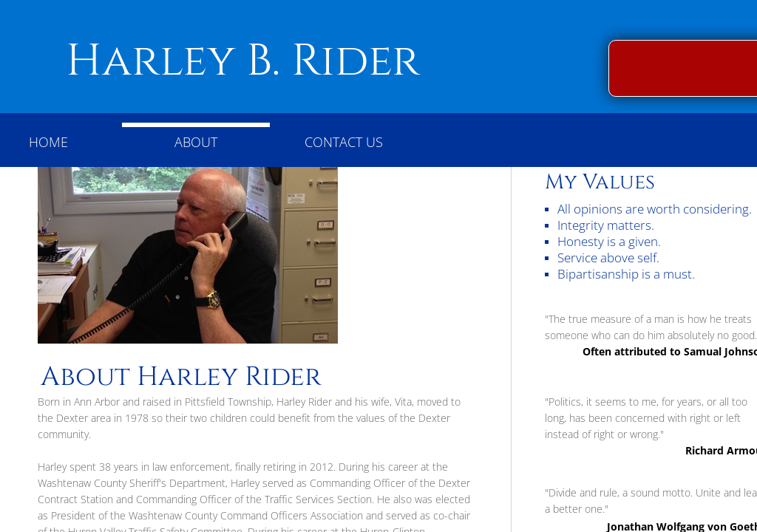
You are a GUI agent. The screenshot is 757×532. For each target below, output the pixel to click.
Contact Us (344, 142)
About (196, 142)
